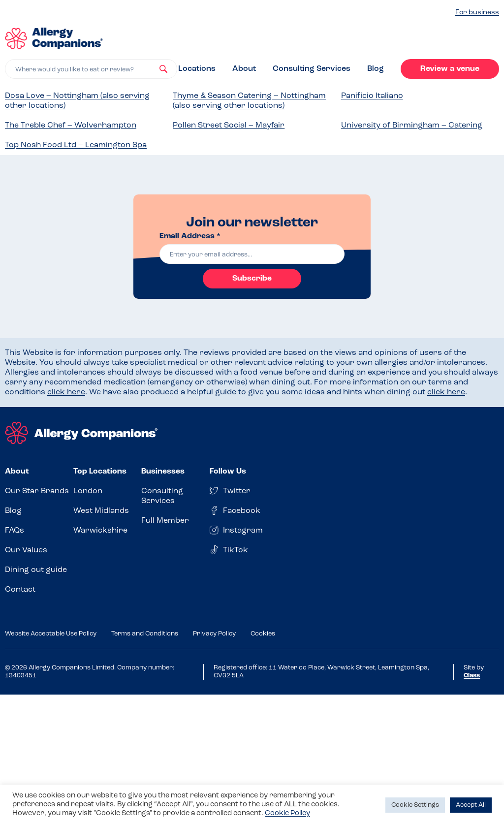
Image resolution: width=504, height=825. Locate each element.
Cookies (263, 634)
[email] (252, 254)
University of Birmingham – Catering (412, 126)
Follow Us (228, 472)
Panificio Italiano (372, 96)
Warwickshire (100, 531)
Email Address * (190, 236)
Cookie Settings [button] (415, 805)
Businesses (163, 472)
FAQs (15, 531)
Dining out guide (36, 570)
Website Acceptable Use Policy (51, 634)
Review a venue (450, 69)
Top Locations (100, 472)
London (88, 491)
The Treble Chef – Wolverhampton (71, 126)
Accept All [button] (471, 805)
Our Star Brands (37, 491)
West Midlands (101, 511)
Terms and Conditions (145, 634)
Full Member (165, 521)
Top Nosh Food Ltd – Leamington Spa (76, 145)
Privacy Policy (214, 634)
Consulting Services (312, 69)
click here (66, 392)
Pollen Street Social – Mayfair (229, 126)
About (244, 69)
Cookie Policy (287, 813)
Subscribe (252, 279)
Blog (376, 69)
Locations (197, 69)
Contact (20, 590)
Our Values (26, 550)
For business (477, 13)
